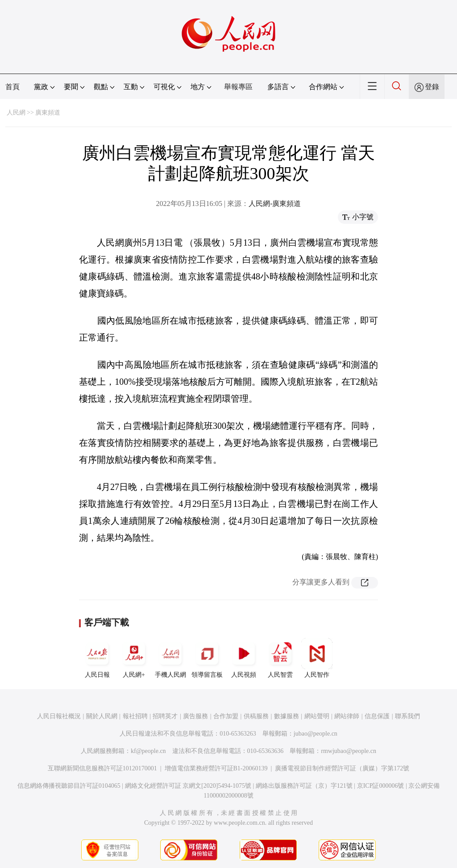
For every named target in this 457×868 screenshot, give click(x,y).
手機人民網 (170, 658)
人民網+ (134, 658)
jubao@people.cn (316, 734)
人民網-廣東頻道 (275, 204)
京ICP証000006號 (381, 786)
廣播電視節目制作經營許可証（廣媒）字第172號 (342, 768)
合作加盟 (226, 716)
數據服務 (287, 716)
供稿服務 (256, 716)
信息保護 (377, 716)
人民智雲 (280, 658)
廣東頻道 (48, 113)
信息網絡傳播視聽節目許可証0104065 (69, 786)
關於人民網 (102, 716)
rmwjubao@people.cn (349, 751)
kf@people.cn (148, 751)
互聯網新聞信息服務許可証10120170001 (102, 768)
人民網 (16, 113)
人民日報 (97, 658)
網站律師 (347, 716)
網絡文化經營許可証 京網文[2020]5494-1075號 (188, 786)
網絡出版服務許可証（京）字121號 (304, 786)
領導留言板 (207, 658)
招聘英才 (165, 716)
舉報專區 (238, 87)
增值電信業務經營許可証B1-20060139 (216, 768)
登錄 (432, 87)
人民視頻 (244, 658)
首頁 (12, 87)
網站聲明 (317, 716)
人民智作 (317, 658)
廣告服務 (195, 716)
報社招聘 (135, 716)
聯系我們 (407, 716)
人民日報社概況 (59, 716)
